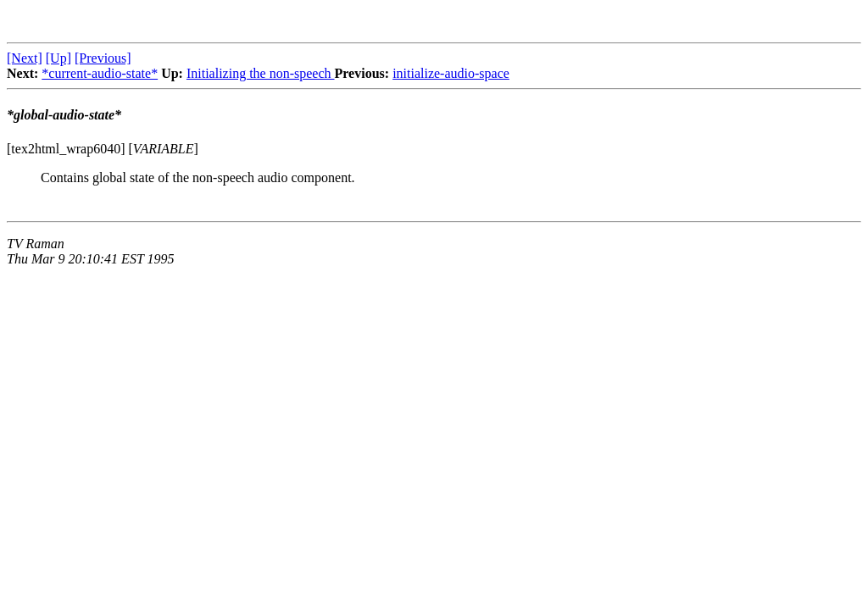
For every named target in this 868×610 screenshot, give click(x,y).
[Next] (25, 58)
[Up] (58, 58)
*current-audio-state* (100, 73)
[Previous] (103, 58)
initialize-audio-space (451, 73)
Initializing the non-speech (261, 73)
